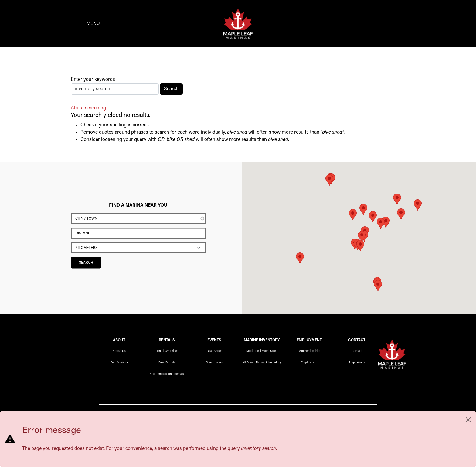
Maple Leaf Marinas (392, 354)
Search (171, 90)
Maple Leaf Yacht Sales (262, 352)
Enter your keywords (93, 81)
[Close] (468, 420)
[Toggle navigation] (83, 24)
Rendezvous (214, 364)
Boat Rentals (167, 364)
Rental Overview (167, 352)
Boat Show (214, 352)
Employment (309, 364)
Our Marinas (119, 364)
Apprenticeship (309, 352)
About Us (119, 352)
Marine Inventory (262, 341)
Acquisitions (357, 364)
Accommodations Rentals (167, 375)
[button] (381, 224)
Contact (357, 352)
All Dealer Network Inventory (262, 364)
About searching (88, 109)
